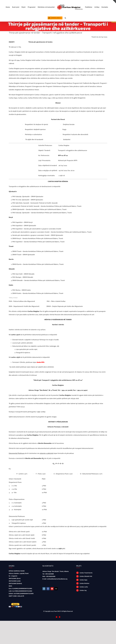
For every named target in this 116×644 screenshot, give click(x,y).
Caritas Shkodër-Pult (86, 576)
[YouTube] (52, 589)
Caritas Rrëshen (84, 583)
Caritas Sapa (83, 580)
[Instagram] (44, 589)
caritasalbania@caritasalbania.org (57, 579)
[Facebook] (48, 589)
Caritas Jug (83, 590)
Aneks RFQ (40, 362)
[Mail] (56, 589)
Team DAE (57, 611)
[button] (65, 18)
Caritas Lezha (84, 587)
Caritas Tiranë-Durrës (86, 573)
